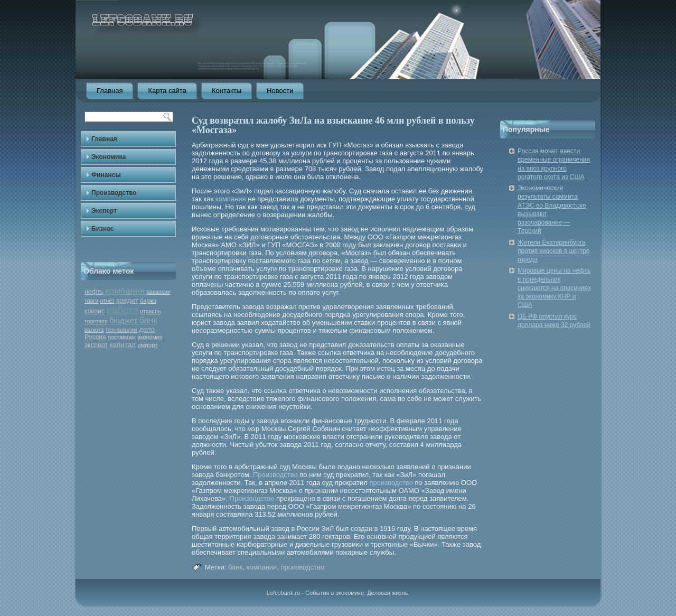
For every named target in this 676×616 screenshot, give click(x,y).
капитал (122, 345)
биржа (148, 301)
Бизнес (102, 229)
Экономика (109, 157)
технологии (121, 330)
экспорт (96, 345)
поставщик (122, 337)
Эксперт (104, 211)
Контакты (227, 91)
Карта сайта (167, 91)
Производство (114, 193)
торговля (96, 321)
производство (391, 483)
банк (148, 320)
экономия (150, 337)
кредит (127, 300)
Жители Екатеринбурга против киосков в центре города (553, 251)
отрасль (151, 311)
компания (125, 291)
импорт (148, 345)
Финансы (106, 175)
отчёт (107, 301)
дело (147, 329)
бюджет (123, 320)
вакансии (159, 292)
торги (91, 301)
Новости (280, 91)
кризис (95, 311)
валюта (94, 330)
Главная (110, 91)
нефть (94, 292)
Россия (95, 337)
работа (123, 310)
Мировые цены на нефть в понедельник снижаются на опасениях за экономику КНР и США (554, 288)
